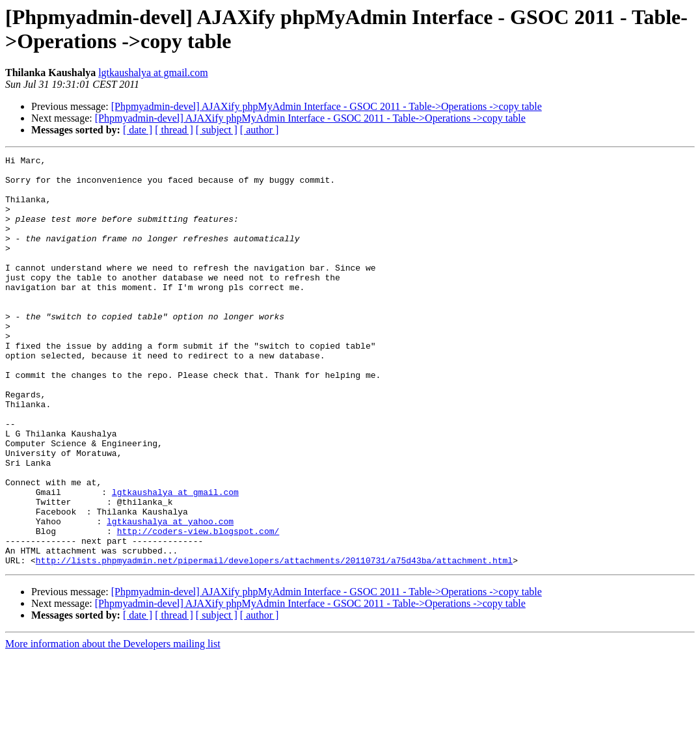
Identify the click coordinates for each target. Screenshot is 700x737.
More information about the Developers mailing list (113, 726)
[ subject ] (217, 130)
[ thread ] (174, 130)
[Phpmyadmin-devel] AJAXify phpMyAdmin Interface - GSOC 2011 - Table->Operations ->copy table (327, 106)
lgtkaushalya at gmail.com (153, 73)
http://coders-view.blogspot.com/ (198, 607)
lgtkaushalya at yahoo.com (170, 595)
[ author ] (260, 130)
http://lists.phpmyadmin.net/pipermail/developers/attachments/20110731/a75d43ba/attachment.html (274, 642)
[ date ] (138, 130)
